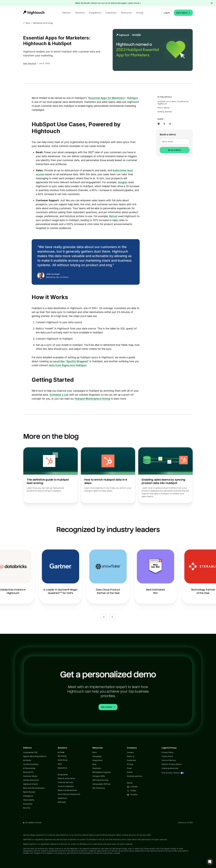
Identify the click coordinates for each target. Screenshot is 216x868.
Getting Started (165, 112)
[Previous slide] (104, 617)
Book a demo (175, 150)
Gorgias (123, 182)
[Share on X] (164, 124)
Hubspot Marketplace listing (92, 399)
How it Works (164, 108)
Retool (113, 216)
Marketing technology (43, 23)
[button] (210, 862)
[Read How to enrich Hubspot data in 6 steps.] (108, 475)
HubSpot (132, 98)
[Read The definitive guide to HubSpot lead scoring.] (51, 475)
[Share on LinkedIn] (159, 124)
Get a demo (184, 13)
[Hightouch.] (34, 13)
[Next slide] (112, 617)
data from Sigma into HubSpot (68, 365)
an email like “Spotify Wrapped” (69, 361)
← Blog (27, 23)
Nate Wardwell (30, 63)
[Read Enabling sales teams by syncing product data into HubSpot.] (165, 475)
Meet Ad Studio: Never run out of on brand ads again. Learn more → (108, 3)
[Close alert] (212, 3)
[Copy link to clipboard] (170, 124)
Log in (167, 13)
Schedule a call (59, 395)
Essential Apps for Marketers (107, 98)
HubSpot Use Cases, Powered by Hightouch (173, 103)
